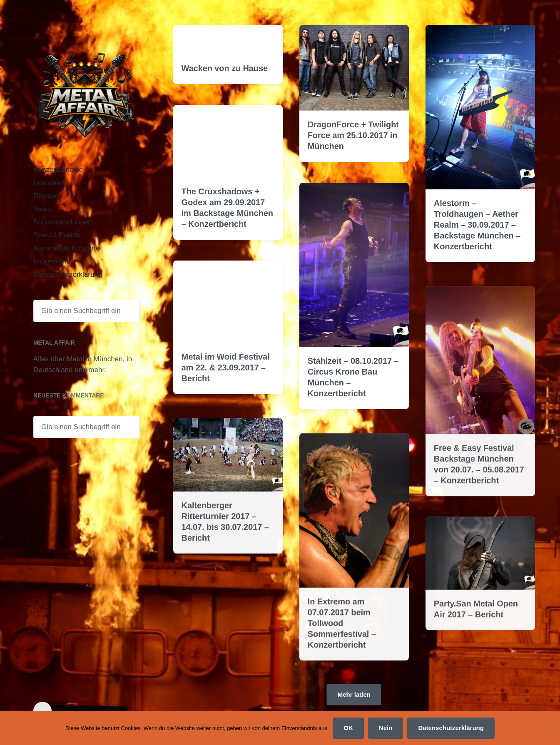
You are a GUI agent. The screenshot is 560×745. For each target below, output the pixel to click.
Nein (386, 728)
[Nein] (550, 728)
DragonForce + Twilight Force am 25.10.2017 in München (353, 135)
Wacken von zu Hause (225, 68)
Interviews (49, 183)
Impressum (51, 261)
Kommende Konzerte (67, 248)
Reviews (47, 196)
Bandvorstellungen (63, 222)
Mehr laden (354, 694)
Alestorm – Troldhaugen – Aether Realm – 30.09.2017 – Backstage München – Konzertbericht (477, 225)
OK (348, 728)
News (42, 209)
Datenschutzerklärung (68, 274)
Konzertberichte (58, 170)
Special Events (57, 235)
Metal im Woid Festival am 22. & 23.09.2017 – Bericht (226, 368)
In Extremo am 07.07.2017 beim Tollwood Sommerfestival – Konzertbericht (342, 651)
